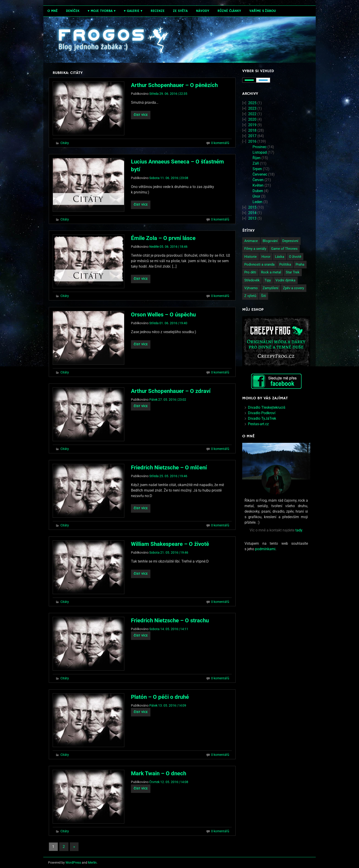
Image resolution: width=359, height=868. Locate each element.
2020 (252, 119)
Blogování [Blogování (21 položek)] (270, 241)
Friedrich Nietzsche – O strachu (170, 620)
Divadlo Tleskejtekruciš (267, 407)
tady (299, 530)
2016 (252, 141)
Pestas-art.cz (258, 424)
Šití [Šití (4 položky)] (264, 296)
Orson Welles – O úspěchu (163, 315)
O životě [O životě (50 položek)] (295, 257)
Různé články (229, 11)
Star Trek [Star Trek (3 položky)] (293, 272)
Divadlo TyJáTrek (262, 418)
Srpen (257, 169)
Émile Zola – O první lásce (163, 238)
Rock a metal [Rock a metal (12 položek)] (271, 272)
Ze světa (180, 11)
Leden (257, 202)
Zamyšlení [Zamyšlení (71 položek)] (271, 288)
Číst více (141, 115)
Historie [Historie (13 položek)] (250, 257)
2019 (252, 125)
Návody (203, 11)
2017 (252, 136)
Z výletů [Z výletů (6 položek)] (250, 296)
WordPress (73, 863)
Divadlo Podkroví (262, 413)
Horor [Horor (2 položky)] (266, 257)
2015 (252, 207)
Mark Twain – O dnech (159, 773)
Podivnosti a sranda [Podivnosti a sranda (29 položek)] (259, 264)
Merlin (92, 863)
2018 (252, 130)
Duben (258, 191)
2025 (252, 103)
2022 (252, 114)
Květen (258, 185)
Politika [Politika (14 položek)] (285, 264)
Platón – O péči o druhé (160, 697)
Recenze (158, 11)
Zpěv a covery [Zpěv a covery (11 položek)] (294, 288)
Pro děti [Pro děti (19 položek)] (250, 272)
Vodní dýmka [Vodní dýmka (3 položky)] (285, 280)
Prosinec (260, 147)
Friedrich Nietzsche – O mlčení (169, 468)
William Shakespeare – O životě (170, 544)
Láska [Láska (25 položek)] (280, 257)
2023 (252, 108)
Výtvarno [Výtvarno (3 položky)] (251, 288)
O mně (53, 11)
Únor (256, 196)
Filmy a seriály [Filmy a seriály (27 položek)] (255, 249)
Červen (258, 180)
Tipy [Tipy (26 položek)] (268, 280)
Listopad (260, 152)
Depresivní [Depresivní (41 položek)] (290, 241)
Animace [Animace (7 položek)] (251, 241)
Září (256, 163)
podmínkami (265, 549)
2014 (252, 213)
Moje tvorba (102, 11)
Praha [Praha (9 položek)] (300, 264)
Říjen (257, 158)
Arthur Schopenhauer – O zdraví (171, 391)
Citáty (65, 143)
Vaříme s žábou (263, 11)
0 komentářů (220, 143)
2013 (252, 218)
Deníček (73, 11)
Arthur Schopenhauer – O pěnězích (174, 85)
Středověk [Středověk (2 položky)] (252, 280)
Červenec (260, 174)
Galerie (133, 11)
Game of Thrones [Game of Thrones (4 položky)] (284, 249)
